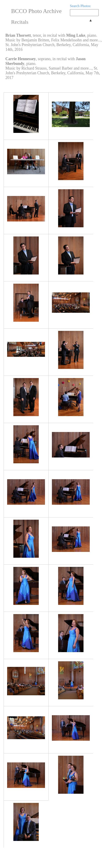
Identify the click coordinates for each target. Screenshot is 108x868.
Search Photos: (81, 6)
